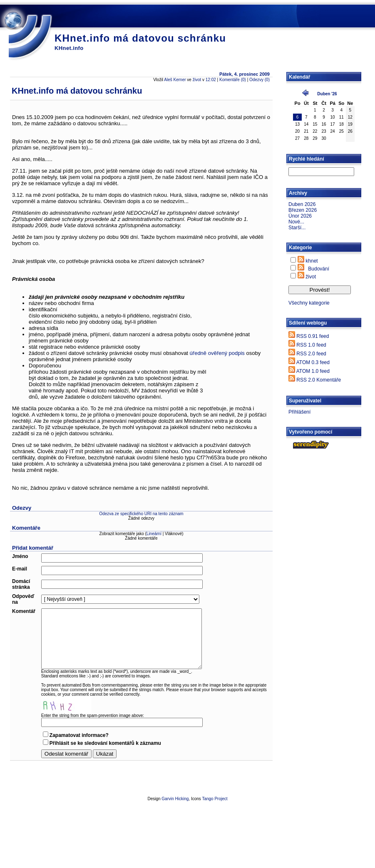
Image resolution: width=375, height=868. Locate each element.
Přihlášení (299, 412)
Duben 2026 (302, 204)
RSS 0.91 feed (313, 336)
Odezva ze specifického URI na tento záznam (141, 514)
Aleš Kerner (175, 80)
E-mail (20, 569)
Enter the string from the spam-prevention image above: (93, 715)
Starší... (297, 228)
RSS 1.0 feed (311, 345)
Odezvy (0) (260, 80)
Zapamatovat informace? (79, 735)
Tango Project (215, 799)
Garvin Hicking (175, 799)
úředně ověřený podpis (217, 353)
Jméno (20, 556)
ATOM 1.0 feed (313, 371)
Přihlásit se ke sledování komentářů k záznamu (105, 743)
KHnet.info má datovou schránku (140, 38)
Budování (319, 269)
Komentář (24, 611)
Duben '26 (327, 94)
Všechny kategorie (309, 303)
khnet (312, 261)
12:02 (211, 80)
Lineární (154, 534)
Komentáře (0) (233, 80)
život (197, 80)
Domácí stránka (21, 584)
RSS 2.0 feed (311, 354)
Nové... (296, 222)
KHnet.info (69, 48)
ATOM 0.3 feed (313, 362)
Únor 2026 (300, 216)
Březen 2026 (303, 210)
